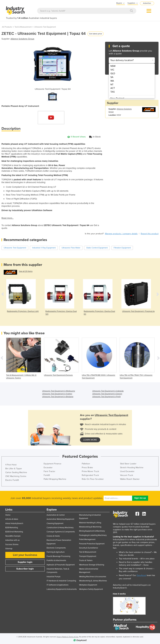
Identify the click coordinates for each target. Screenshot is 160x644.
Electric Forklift (12, 480)
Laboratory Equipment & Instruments (62, 589)
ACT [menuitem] (113, 88)
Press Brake (87, 468)
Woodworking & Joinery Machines (93, 581)
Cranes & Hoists (53, 536)
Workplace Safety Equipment (91, 589)
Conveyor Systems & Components (61, 532)
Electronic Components (56, 548)
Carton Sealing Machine (16, 472)
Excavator (48, 468)
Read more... (7, 218)
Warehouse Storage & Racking (92, 565)
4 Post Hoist (11, 465)
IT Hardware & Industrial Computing (61, 581)
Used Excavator (127, 471)
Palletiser (86, 464)
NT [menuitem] (112, 85)
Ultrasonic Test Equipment (45, 27)
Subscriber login (25, 569)
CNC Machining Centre (16, 476)
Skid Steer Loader (128, 464)
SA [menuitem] (112, 77)
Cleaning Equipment (55, 523)
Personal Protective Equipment (92, 544)
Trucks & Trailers (86, 560)
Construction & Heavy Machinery (60, 528)
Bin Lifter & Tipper (14, 469)
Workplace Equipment (88, 585)
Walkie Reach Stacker (130, 479)
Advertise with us (12, 540)
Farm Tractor (49, 471)
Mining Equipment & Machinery (92, 531)
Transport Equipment (88, 556)
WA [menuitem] (112, 81)
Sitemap (9, 549)
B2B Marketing (12, 528)
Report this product (150, 234)
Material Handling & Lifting (90, 523)
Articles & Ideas (12, 519)
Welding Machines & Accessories (93, 577)
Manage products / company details (121, 234)
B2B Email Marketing (14, 532)
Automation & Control (56, 515)
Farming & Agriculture (56, 552)
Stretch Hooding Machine (132, 468)
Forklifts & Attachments (56, 560)
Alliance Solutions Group (22, 39)
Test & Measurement (23, 27)
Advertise (147, 3)
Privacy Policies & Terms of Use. (68, 637)
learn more (90, 440)
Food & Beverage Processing (58, 556)
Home (8, 515)
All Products (7, 27)
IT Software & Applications (58, 585)
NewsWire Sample (13, 536)
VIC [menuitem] (112, 70)
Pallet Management (87, 539)
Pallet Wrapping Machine (55, 479)
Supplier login (25, 562)
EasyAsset (141, 575)
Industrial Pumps (54, 577)
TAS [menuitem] (113, 92)
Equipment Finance (52, 464)
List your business (25, 555)
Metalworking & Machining (90, 527)
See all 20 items (26, 271)
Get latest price (96, 34)
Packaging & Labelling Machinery (93, 535)
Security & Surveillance (89, 548)
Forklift (47, 475)
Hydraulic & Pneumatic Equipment (61, 565)
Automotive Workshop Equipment (60, 519)
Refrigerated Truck (90, 475)
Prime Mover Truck (90, 471)
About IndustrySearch (14, 523)
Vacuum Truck (127, 475)
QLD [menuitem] (113, 73)
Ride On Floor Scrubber (93, 479)
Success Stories (12, 544)
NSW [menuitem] (113, 66)
